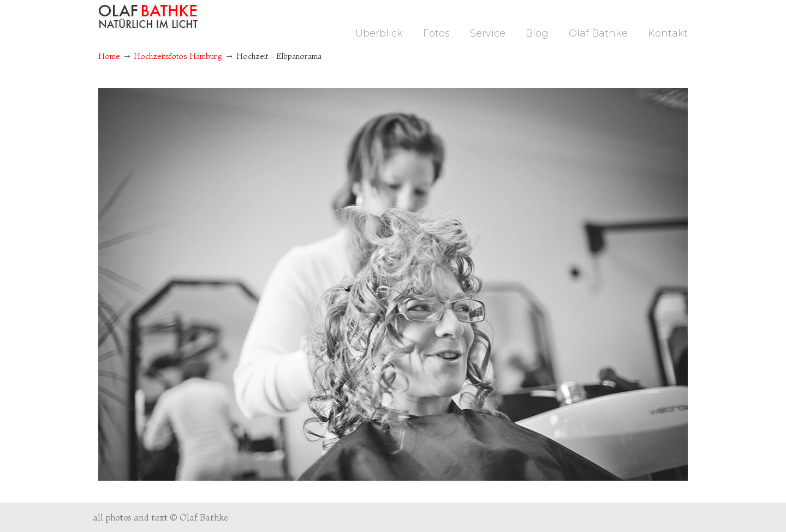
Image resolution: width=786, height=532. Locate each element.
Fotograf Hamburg (148, 16)
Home (109, 56)
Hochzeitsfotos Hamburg (178, 56)
